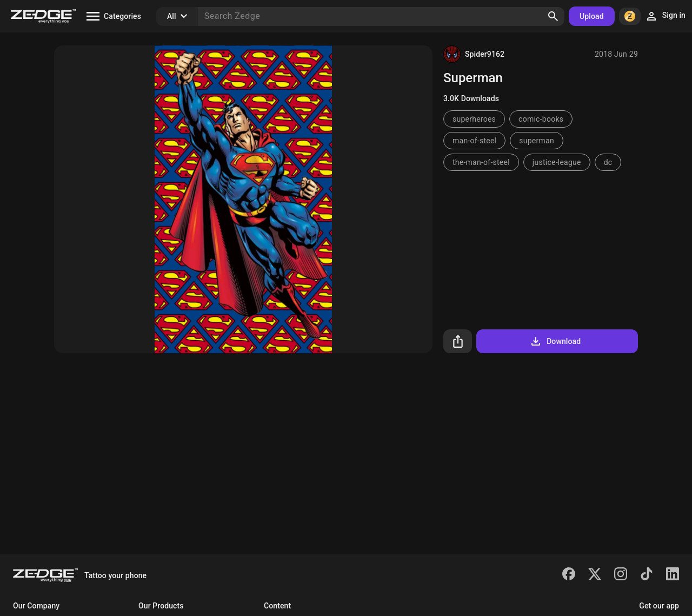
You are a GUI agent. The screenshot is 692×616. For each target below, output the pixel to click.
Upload (592, 16)
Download (555, 341)
